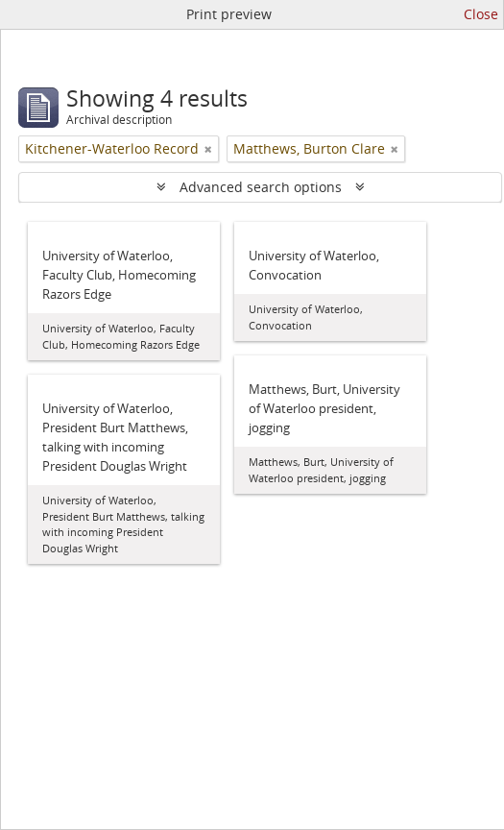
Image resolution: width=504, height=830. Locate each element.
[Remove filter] (208, 149)
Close (481, 14)
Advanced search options (261, 187)
